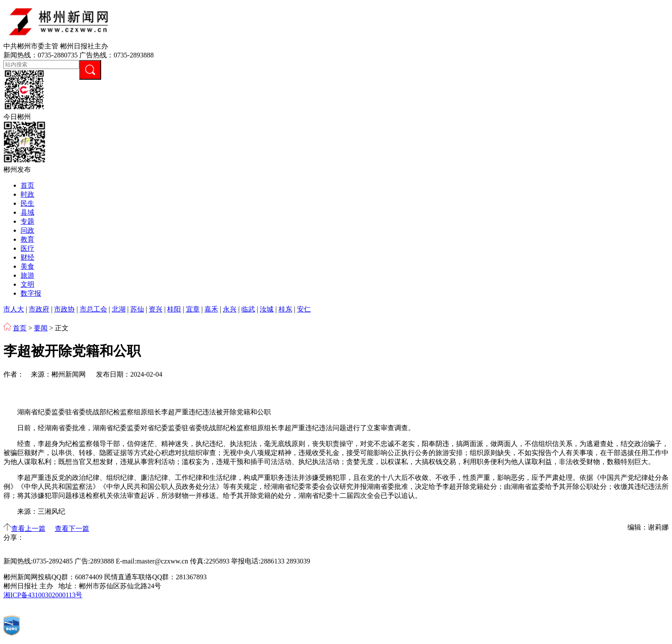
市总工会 (93, 309)
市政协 (64, 309)
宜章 (193, 309)
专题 (27, 221)
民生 (27, 203)
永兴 (230, 309)
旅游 (27, 275)
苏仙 (137, 309)
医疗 (27, 248)
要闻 (41, 328)
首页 (27, 185)
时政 (27, 194)
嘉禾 (211, 309)
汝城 (267, 309)
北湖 (119, 309)
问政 (27, 230)
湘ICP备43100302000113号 (43, 595)
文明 (27, 284)
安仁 (304, 309)
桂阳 (174, 309)
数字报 (31, 293)
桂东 (285, 309)
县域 (27, 212)
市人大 (14, 309)
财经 (27, 257)
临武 (248, 309)
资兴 (156, 309)
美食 (27, 266)
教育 (27, 239)
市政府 (39, 309)
